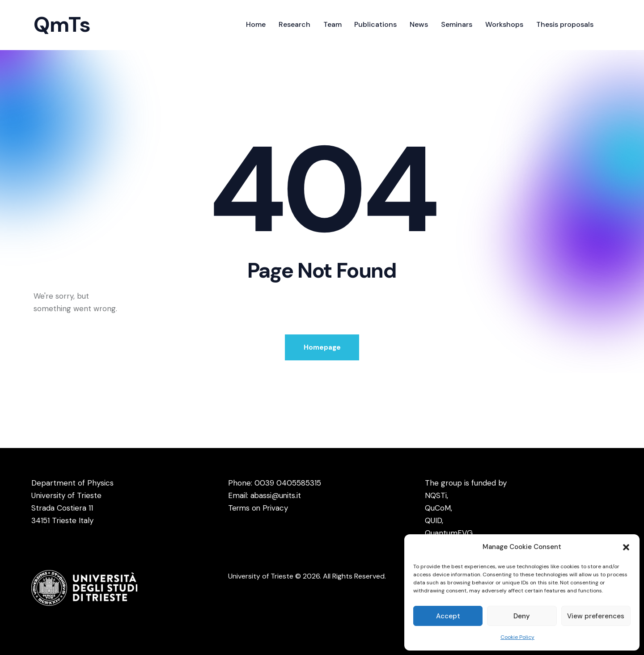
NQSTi (436, 495)
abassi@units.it (276, 495)
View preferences (596, 616)
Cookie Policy (517, 637)
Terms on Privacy (259, 508)
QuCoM (438, 508)
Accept (448, 616)
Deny (522, 616)
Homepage (322, 347)
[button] (626, 547)
